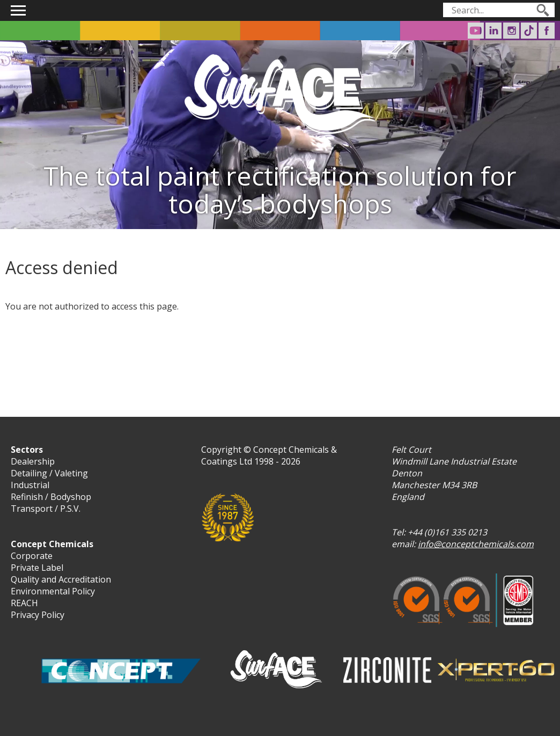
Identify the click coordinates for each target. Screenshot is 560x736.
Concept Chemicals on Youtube (476, 31)
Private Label (37, 568)
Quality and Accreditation (61, 579)
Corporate (32, 556)
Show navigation (18, 10)
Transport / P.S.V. (46, 509)
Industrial (30, 485)
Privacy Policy (38, 615)
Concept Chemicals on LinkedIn (493, 31)
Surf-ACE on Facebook (547, 31)
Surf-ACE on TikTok (529, 31)
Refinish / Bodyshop (51, 497)
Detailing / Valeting (49, 473)
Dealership (33, 461)
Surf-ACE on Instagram (511, 31)
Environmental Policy (53, 591)
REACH (24, 603)
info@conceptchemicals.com (476, 544)
